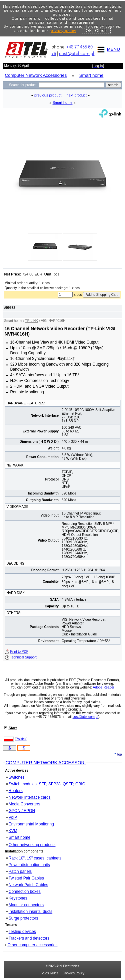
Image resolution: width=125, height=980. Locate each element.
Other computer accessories (31, 945)
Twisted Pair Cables (25, 878)
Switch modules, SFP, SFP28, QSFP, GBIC (46, 784)
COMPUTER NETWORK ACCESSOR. (45, 763)
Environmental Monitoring (30, 824)
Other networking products (31, 845)
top (120, 754)
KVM (12, 831)
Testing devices (21, 932)
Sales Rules (49, 973)
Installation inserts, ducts (29, 912)
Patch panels (19, 871)
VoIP (12, 817)
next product (76, 95)
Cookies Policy (74, 973)
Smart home (63, 103)
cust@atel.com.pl (77, 53)
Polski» (21, 739)
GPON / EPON (21, 811)
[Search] (71, 85)
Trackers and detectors (28, 938)
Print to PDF (19, 652)
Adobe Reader (103, 687)
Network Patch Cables (27, 885)
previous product (48, 95)
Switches (15, 777)
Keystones (17, 898)
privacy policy (63, 31)
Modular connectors (25, 905)
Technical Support (23, 657)
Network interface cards (28, 797)
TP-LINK (32, 321)
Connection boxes (23, 892)
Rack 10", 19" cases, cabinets (34, 858)
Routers (14, 791)
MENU (108, 49)
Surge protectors (22, 918)
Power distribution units (28, 865)
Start (12, 728)
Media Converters (23, 804)
